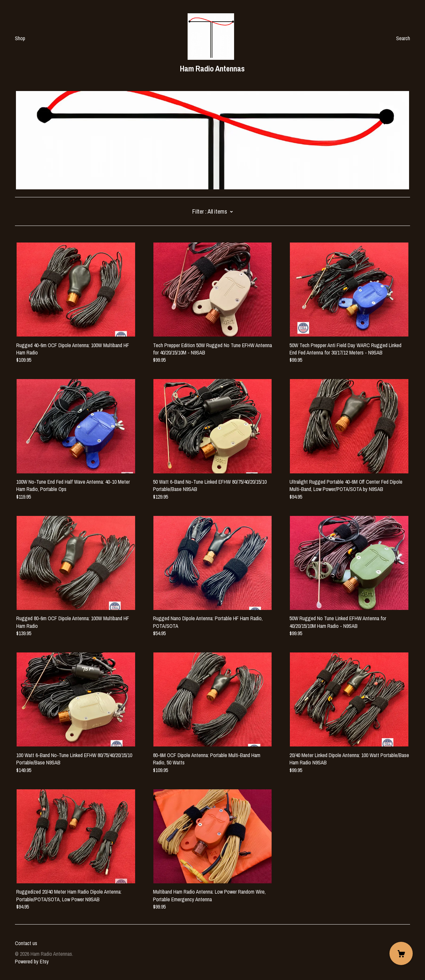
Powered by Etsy (32, 961)
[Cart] (401, 953)
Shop (20, 38)
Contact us (26, 943)
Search (403, 38)
